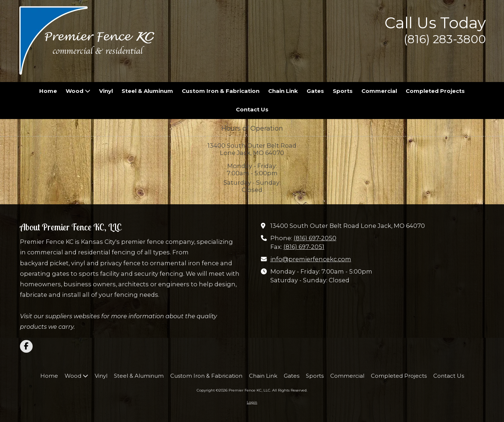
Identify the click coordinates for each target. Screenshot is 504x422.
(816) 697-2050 (315, 238)
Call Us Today (435, 23)
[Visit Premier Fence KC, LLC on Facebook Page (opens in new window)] (26, 346)
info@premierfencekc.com (311, 259)
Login (252, 402)
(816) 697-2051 (304, 247)
